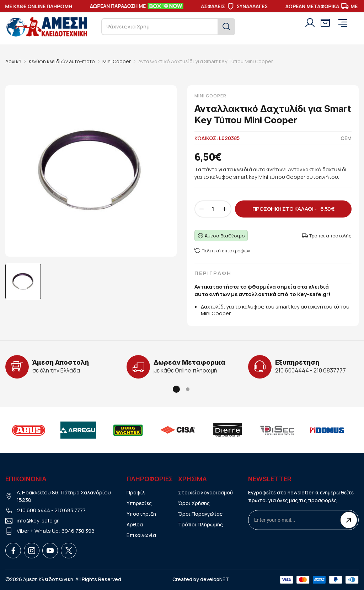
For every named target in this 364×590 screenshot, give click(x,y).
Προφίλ (136, 492)
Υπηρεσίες (139, 503)
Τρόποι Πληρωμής (200, 524)
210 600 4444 (34, 510)
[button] (176, 389)
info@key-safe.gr (38, 521)
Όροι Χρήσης (194, 503)
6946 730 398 (78, 531)
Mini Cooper (117, 61)
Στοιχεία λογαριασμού (205, 492)
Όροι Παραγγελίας (200, 514)
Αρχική (13, 61)
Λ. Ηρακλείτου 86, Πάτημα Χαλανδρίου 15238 (64, 496)
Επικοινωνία (141, 535)
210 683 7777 (70, 510)
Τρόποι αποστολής (327, 236)
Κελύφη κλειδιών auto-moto (62, 61)
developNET (215, 579)
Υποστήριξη (141, 514)
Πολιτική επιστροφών (222, 251)
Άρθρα (135, 524)
